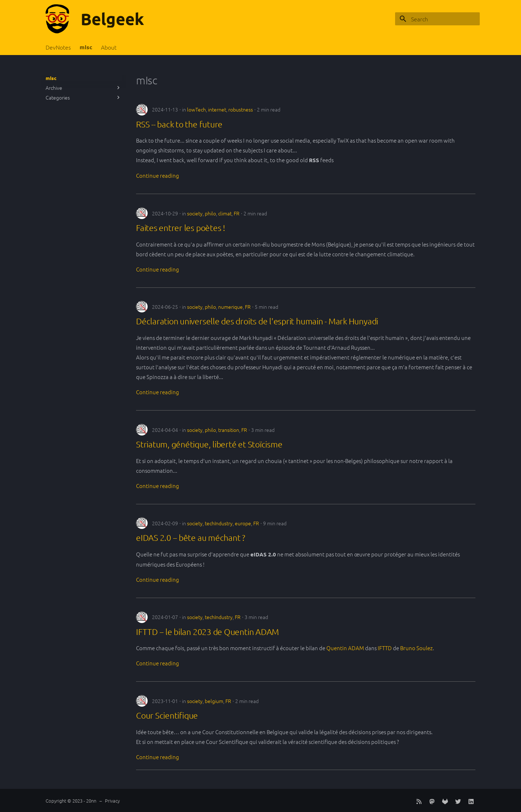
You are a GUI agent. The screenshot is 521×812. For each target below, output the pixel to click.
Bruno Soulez (416, 648)
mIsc (86, 47)
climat (225, 213)
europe (243, 523)
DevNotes (58, 47)
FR (237, 213)
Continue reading (158, 175)
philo (210, 213)
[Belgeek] (57, 19)
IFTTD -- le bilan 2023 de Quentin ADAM (207, 632)
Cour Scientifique (167, 715)
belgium (214, 701)
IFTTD (385, 648)
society (195, 213)
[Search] (437, 19)
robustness (241, 109)
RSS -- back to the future (179, 124)
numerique (230, 307)
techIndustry (219, 523)
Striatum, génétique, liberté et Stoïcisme (209, 444)
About (109, 47)
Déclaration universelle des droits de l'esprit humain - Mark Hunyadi (257, 321)
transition (229, 430)
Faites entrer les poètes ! (181, 228)
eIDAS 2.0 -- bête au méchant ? (191, 538)
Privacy (112, 801)
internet (217, 109)
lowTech (196, 109)
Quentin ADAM (345, 648)
